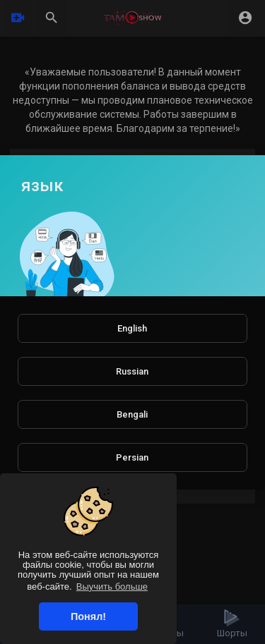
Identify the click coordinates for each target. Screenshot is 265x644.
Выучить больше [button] (112, 587)
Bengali (132, 414)
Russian (132, 371)
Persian (132, 457)
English (132, 328)
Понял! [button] (88, 616)
